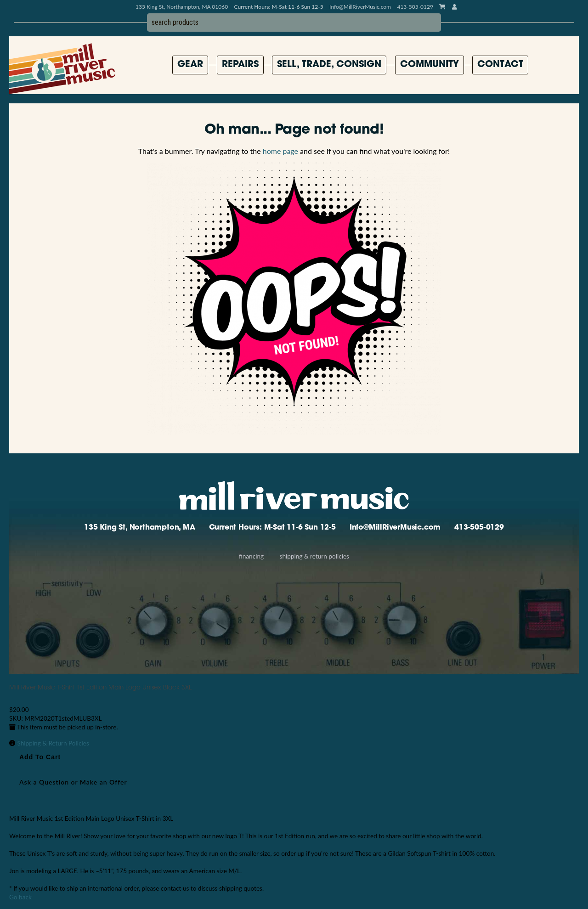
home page (280, 151)
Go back (20, 897)
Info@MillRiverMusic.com (360, 7)
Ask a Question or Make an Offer (73, 782)
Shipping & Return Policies (314, 556)
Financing (251, 556)
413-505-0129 (479, 528)
